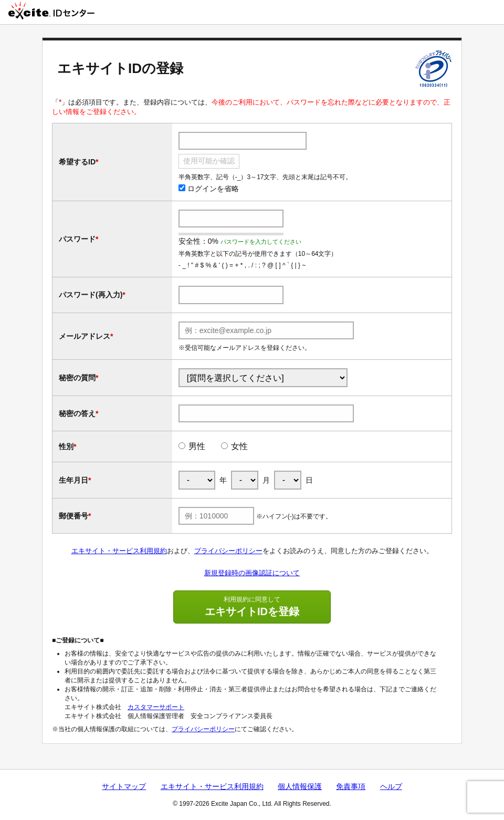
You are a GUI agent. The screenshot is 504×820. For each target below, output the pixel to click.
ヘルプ (391, 786)
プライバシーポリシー (228, 551)
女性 (239, 446)
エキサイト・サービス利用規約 (119, 551)
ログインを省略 (209, 189)
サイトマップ (124, 786)
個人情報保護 (300, 786)
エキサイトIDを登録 (252, 606)
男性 (197, 446)
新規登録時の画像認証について (252, 573)
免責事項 (351, 786)
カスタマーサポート (156, 707)
